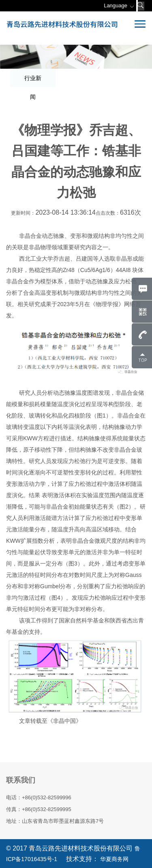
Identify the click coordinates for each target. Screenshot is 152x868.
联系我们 (21, 780)
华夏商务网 (113, 859)
